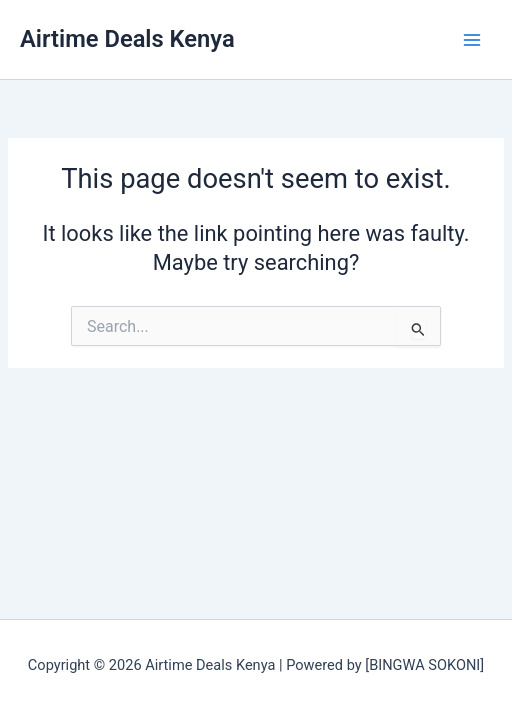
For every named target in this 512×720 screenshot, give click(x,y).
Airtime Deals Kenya (127, 39)
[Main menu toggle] (472, 39)
